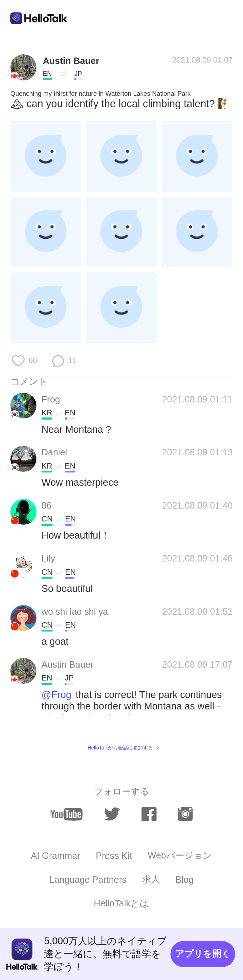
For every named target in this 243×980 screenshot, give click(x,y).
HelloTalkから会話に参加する (120, 748)
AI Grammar (55, 856)
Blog (185, 880)
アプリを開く (203, 954)
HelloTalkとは (122, 903)
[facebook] (149, 814)
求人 (151, 879)
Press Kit (114, 856)
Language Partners (88, 880)
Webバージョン (180, 855)
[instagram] (185, 814)
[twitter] (112, 814)
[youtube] (67, 814)
